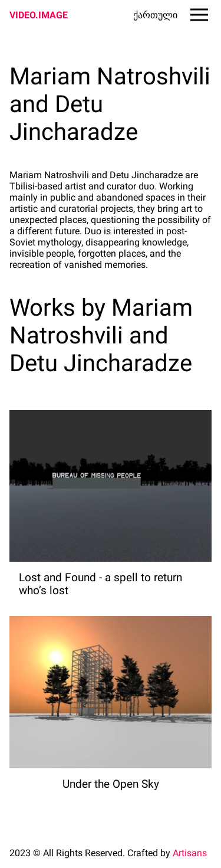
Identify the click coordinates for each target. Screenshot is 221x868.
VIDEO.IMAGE (39, 15)
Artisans (190, 853)
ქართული (155, 15)
